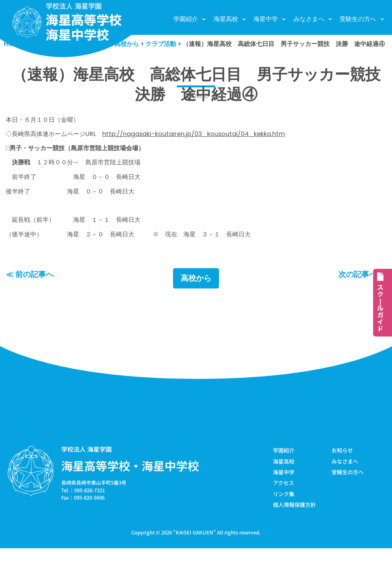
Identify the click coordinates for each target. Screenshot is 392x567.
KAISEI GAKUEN (194, 551)
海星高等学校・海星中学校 (130, 483)
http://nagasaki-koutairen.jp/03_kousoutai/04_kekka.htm (203, 147)
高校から (196, 296)
